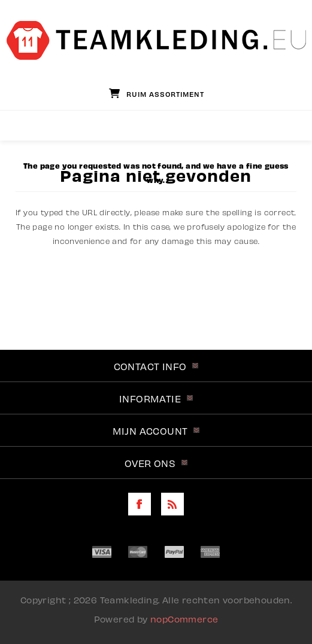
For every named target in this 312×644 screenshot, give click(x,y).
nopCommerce (184, 618)
